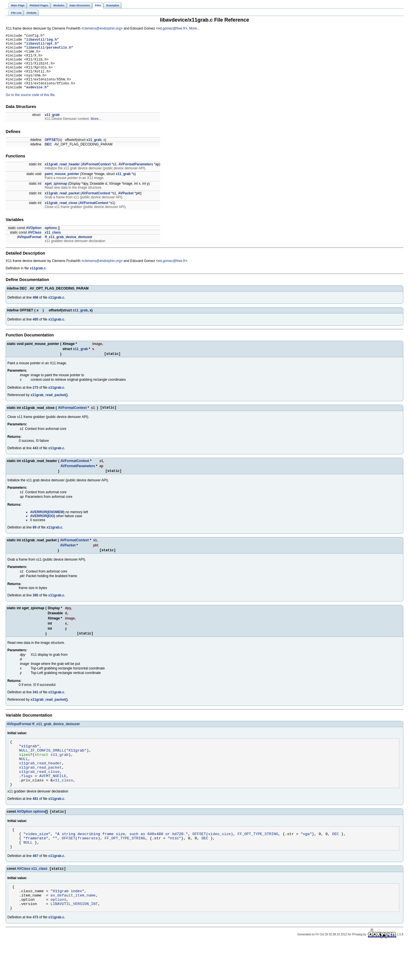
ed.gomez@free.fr (172, 28)
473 (36, 953)
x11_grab (52, 127)
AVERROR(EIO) (43, 530)
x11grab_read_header (62, 176)
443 (36, 462)
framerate (88, 867)
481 (36, 824)
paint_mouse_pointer (62, 186)
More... (194, 28)
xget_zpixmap (56, 195)
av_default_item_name (73, 929)
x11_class (53, 244)
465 (36, 331)
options (51, 240)
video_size (219, 862)
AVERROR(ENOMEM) (47, 527)
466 (36, 309)
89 (35, 542)
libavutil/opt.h (41, 46)
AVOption (34, 240)
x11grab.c (38, 280)
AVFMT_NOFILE (53, 800)
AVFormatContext (96, 176)
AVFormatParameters (136, 176)
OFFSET (51, 152)
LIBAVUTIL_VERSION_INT (74, 939)
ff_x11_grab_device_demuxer (68, 249)
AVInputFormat (29, 249)
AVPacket (126, 205)
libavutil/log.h (41, 41)
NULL (24, 779)
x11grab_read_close (61, 215)
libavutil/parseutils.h (49, 51)
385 (36, 611)
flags (27, 800)
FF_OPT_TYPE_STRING (258, 862)
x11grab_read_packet (62, 205)
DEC (48, 156)
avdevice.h (36, 99)
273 (36, 400)
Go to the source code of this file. (31, 107)
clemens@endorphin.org (102, 28)
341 (36, 708)
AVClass (35, 244)
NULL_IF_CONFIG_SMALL (42, 769)
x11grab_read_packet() (49, 408)
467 (36, 886)
